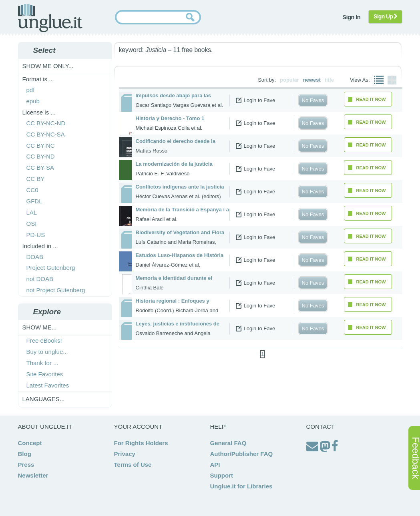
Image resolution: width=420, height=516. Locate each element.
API (215, 465)
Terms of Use (133, 465)
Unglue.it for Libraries (241, 486)
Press (26, 465)
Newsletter (33, 475)
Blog (25, 454)
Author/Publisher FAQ (242, 454)
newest (312, 80)
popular (289, 80)
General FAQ (228, 443)
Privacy (125, 454)
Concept (30, 443)
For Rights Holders (141, 443)
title (329, 80)
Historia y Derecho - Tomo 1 (170, 118)
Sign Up (385, 16)
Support (222, 475)
